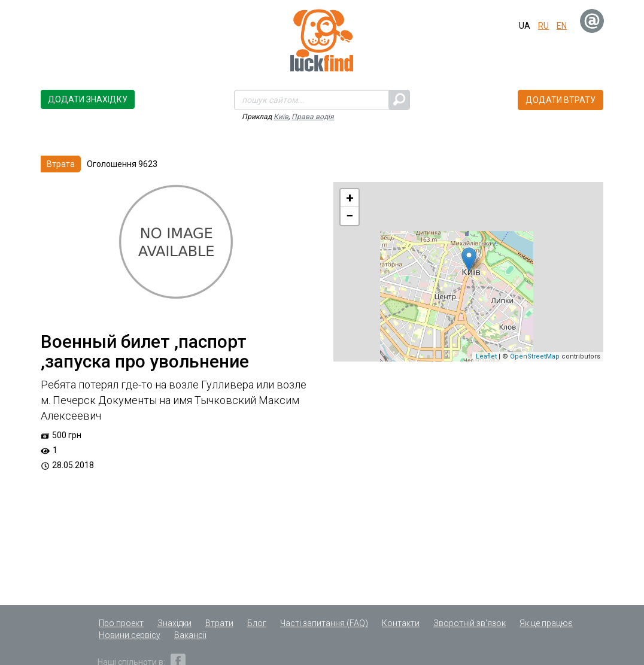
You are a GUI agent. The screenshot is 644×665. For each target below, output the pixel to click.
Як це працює (546, 623)
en (562, 26)
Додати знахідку (88, 99)
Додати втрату (561, 100)
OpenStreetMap (535, 356)
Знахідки (174, 623)
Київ (281, 117)
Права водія (313, 117)
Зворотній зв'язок (470, 623)
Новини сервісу (130, 635)
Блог (257, 623)
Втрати (219, 623)
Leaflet (486, 356)
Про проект (121, 623)
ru (543, 26)
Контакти (401, 623)
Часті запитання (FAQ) (324, 623)
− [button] (350, 216)
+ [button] (350, 198)
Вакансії (190, 635)
